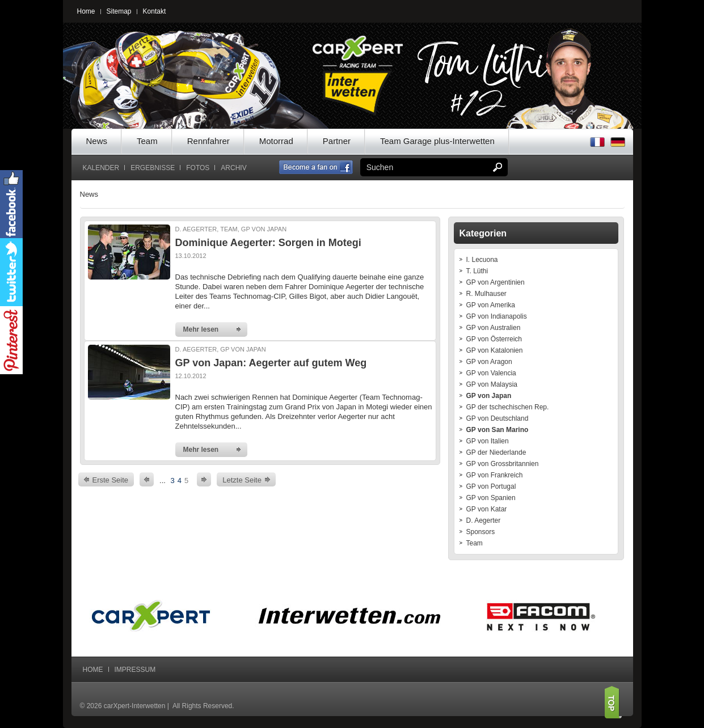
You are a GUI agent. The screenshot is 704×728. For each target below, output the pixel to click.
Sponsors (481, 532)
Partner (337, 141)
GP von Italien (488, 441)
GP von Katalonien (495, 350)
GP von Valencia (491, 373)
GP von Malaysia (492, 384)
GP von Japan (489, 396)
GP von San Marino (498, 430)
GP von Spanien (491, 498)
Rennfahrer (208, 141)
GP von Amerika (491, 305)
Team (147, 141)
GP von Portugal (491, 486)
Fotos (198, 168)
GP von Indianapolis (497, 316)
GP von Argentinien (496, 282)
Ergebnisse (153, 168)
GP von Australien (494, 328)
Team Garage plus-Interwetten (437, 141)
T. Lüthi (477, 271)
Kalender (101, 168)
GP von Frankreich (495, 475)
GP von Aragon (489, 362)
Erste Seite (111, 480)
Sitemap (119, 11)
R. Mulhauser (486, 294)
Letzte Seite (242, 480)
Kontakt (155, 11)
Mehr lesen (201, 329)
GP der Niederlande (496, 452)
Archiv (233, 168)
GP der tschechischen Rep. (508, 407)
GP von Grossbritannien (503, 464)
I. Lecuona (482, 260)
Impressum (135, 670)
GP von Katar (487, 509)
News (97, 141)
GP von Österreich (494, 339)
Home (86, 11)
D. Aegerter (484, 520)
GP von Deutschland (498, 418)
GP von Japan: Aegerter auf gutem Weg (271, 363)
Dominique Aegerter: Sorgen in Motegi (268, 243)
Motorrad (276, 141)
